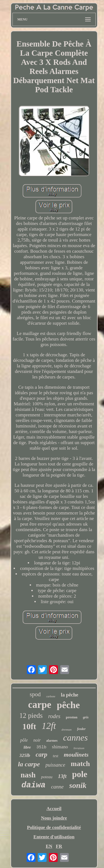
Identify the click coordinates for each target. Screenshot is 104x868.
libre (27, 747)
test (56, 756)
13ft (62, 776)
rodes (54, 716)
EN (49, 846)
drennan (67, 729)
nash (28, 775)
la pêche (69, 695)
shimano (60, 747)
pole (80, 774)
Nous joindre (54, 818)
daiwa (33, 785)
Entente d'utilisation (54, 837)
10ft (29, 726)
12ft (49, 726)
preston (72, 717)
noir (37, 740)
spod (35, 694)
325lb (25, 755)
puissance (55, 765)
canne (57, 787)
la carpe (29, 764)
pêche (68, 705)
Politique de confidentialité (54, 827)
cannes (76, 738)
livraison (79, 748)
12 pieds (31, 715)
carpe (40, 705)
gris (86, 717)
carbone (51, 696)
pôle (24, 740)
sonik (78, 785)
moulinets (76, 755)
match (80, 764)
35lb (41, 747)
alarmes (52, 741)
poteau (47, 777)
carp (41, 755)
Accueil (54, 809)
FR (59, 846)
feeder (81, 729)
